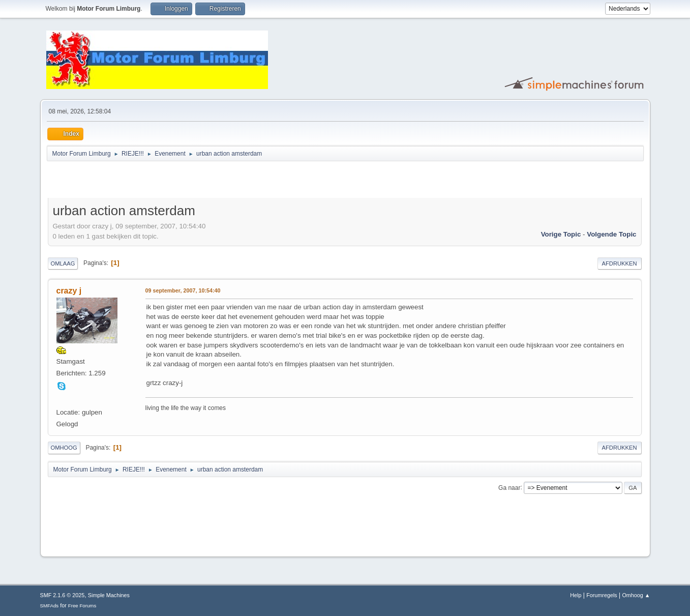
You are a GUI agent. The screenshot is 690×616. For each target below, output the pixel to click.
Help (576, 595)
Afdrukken (620, 263)
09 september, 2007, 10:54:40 (183, 290)
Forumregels (602, 595)
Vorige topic (561, 234)
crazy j (69, 291)
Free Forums (82, 606)
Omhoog (64, 448)
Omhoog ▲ (636, 595)
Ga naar (509, 487)
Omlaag (63, 263)
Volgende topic (611, 234)
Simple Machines (109, 595)
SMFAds (50, 606)
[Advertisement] (167, 181)
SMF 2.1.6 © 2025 (63, 595)
